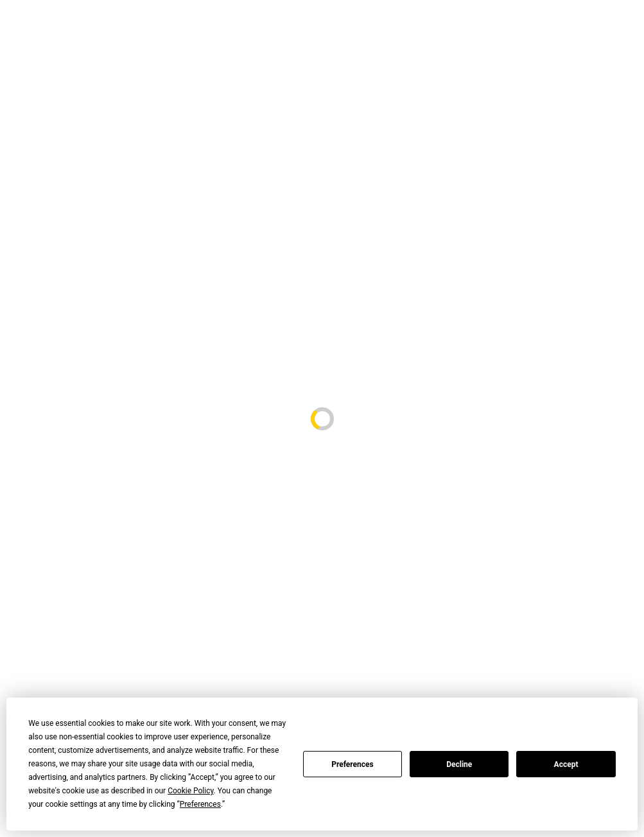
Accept (566, 764)
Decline (459, 764)
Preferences (352, 764)
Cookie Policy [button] (190, 791)
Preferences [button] (200, 804)
